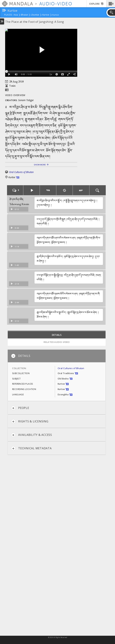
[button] (111, 4)
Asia (16, 15)
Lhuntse (35, 15)
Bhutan (25, 15)
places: (8, 15)
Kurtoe (46, 15)
